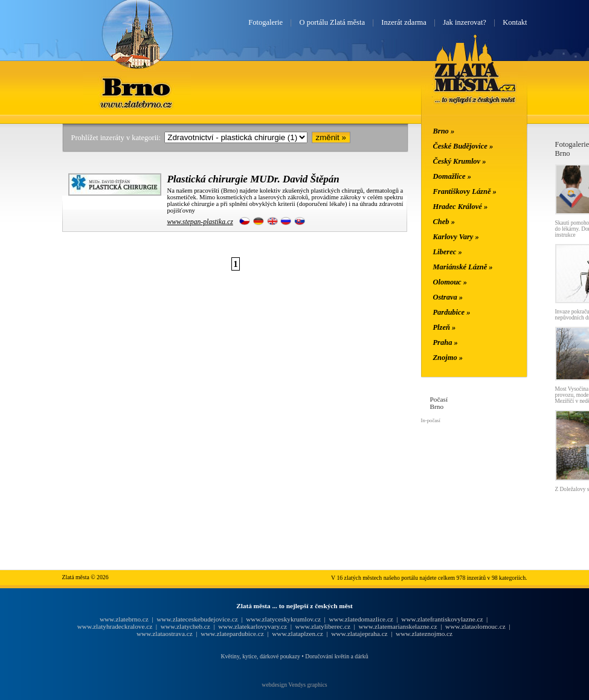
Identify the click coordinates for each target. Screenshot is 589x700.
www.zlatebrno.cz (124, 619)
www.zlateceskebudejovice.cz (197, 619)
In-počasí (431, 420)
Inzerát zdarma (404, 22)
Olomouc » (450, 282)
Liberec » (448, 252)
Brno (137, 86)
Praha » (446, 342)
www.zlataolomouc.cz (475, 626)
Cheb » (444, 222)
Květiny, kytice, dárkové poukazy (260, 656)
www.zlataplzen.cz (298, 634)
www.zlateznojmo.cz (424, 634)
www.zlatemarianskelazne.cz (397, 626)
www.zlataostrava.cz (165, 634)
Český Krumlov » (460, 161)
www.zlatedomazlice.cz (361, 619)
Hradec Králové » (461, 207)
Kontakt (515, 22)
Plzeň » (445, 327)
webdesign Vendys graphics (294, 685)
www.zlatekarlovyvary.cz (253, 626)
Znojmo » (448, 358)
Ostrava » (448, 297)
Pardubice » (452, 312)
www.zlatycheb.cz (185, 626)
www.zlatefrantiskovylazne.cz (442, 619)
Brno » (444, 131)
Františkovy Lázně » (465, 191)
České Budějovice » (463, 146)
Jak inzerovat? (465, 22)
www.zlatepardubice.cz (232, 634)
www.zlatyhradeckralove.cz (115, 626)
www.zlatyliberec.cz (323, 626)
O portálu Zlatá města (332, 22)
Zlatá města (475, 83)
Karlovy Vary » (456, 237)
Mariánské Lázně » (463, 267)
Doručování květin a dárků (336, 656)
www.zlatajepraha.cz (359, 634)
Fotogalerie (266, 22)
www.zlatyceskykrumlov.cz (283, 619)
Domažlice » (452, 176)
